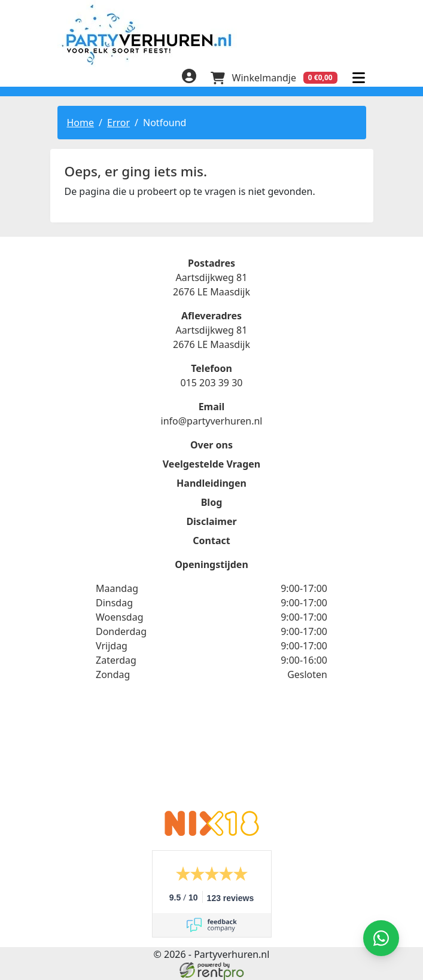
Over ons (211, 445)
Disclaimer (211, 521)
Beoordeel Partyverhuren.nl (212, 753)
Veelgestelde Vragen (211, 464)
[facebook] (65, 80)
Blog (212, 502)
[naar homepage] (212, 34)
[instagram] (112, 80)
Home (81, 123)
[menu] (359, 78)
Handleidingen (211, 483)
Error (118, 123)
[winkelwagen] (274, 78)
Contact (211, 541)
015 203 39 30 (211, 383)
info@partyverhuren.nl (212, 421)
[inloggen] (189, 78)
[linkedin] (89, 80)
